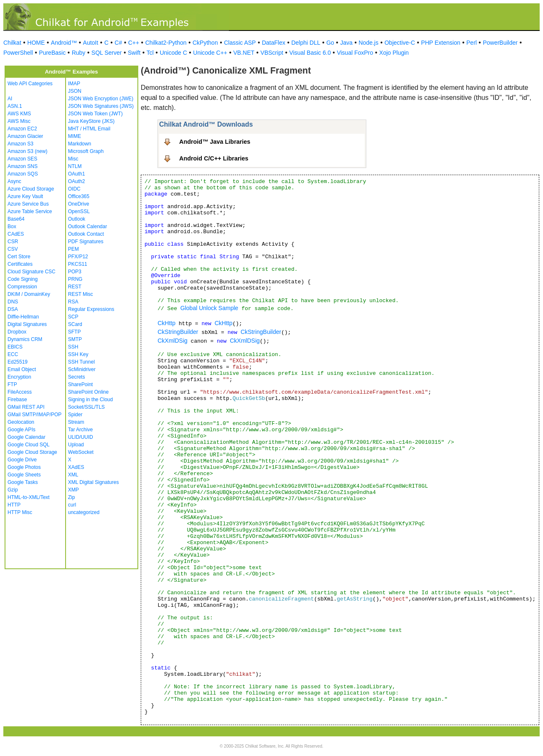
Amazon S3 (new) (27, 151)
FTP (12, 384)
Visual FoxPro (355, 53)
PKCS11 (78, 264)
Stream (76, 422)
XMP (74, 490)
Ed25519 (18, 362)
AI (10, 99)
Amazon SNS (23, 166)
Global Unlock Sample (209, 308)
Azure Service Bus (28, 204)
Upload (76, 445)
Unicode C (173, 53)
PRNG (75, 279)
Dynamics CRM (25, 339)
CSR (13, 242)
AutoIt (91, 43)
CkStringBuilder (178, 332)
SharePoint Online (88, 392)
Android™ (64, 43)
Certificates (20, 264)
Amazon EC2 (22, 129)
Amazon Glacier (25, 136)
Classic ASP (240, 43)
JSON (75, 91)
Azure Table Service (30, 211)
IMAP (74, 84)
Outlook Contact (86, 234)
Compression (22, 287)
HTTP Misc (20, 512)
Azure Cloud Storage (31, 189)
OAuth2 (77, 181)
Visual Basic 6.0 (310, 53)
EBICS (15, 347)
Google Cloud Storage (32, 452)
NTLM (75, 166)
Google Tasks (23, 482)
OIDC (74, 189)
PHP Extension (441, 43)
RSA (73, 302)
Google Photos (24, 467)
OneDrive (79, 204)
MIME (75, 136)
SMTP (75, 339)
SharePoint (80, 384)
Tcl (150, 53)
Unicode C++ (210, 53)
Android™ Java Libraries (215, 142)
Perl (472, 43)
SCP (73, 317)
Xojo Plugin (394, 53)
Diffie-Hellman (23, 317)
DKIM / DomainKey (29, 294)
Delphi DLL (306, 43)
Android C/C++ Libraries (214, 158)
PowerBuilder (500, 43)
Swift (134, 53)
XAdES (76, 467)
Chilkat (12, 43)
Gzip (13, 490)
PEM (74, 249)
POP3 (75, 272)
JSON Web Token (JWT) (95, 114)
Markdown (80, 144)
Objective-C (400, 43)
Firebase (17, 400)
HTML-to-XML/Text (29, 497)
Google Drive (22, 460)
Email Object (22, 369)
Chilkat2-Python (166, 43)
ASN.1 (15, 106)
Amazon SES (22, 159)
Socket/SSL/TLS (86, 407)
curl (72, 505)
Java (346, 43)
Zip (72, 497)
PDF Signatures (86, 242)
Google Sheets (24, 475)
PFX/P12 (78, 257)
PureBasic (52, 53)
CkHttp (166, 323)
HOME (36, 43)
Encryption (19, 377)
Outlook (77, 219)
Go (330, 43)
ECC (13, 354)
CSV (13, 249)
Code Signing (23, 279)
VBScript (272, 53)
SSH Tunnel (81, 362)
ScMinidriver (82, 369)
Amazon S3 (20, 144)
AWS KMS (19, 114)
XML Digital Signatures (94, 482)
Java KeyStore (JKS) (91, 121)
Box (12, 227)
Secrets (77, 377)
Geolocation (21, 422)
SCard (75, 324)
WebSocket (81, 452)
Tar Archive (80, 430)
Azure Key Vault (25, 196)
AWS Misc (19, 121)
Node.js (369, 43)
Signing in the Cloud (90, 400)
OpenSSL (79, 211)
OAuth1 (77, 174)
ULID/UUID (81, 437)
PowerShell (18, 53)
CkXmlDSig (173, 341)
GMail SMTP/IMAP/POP (34, 415)
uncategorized (84, 512)
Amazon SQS (23, 174)
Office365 (79, 196)
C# (118, 43)
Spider (75, 415)
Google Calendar (27, 437)
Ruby (79, 53)
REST (75, 287)
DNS (13, 302)
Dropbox (17, 332)
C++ (134, 43)
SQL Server (107, 53)
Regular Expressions (91, 309)
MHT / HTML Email (89, 129)
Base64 (16, 219)
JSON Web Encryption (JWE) (101, 99)
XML (73, 475)
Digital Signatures (27, 324)
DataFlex (274, 43)
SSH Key (78, 354)
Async (14, 181)
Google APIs (22, 430)
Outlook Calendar (88, 227)
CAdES (16, 234)
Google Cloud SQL (29, 445)
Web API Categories (30, 84)
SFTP (75, 332)
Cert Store (19, 257)
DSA (13, 309)
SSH (73, 347)
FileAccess (20, 392)
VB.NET (244, 53)
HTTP (14, 505)
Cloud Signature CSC (32, 272)
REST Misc (81, 294)
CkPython (205, 43)
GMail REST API (26, 407)
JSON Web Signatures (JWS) (101, 106)
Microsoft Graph (86, 151)
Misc (73, 159)
